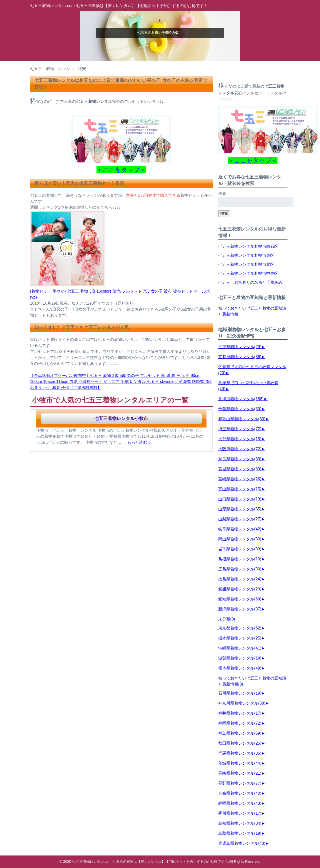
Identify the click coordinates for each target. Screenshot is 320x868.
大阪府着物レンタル (240, 449)
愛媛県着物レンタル (240, 589)
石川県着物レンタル (240, 693)
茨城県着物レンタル (240, 763)
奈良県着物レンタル (240, 459)
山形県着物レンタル (240, 509)
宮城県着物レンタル (240, 469)
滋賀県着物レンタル (240, 658)
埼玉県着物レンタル (240, 429)
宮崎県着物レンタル (240, 479)
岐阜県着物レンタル (240, 529)
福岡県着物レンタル (240, 723)
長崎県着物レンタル (240, 773)
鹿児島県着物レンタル (242, 843)
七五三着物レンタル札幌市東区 (246, 255)
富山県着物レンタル (240, 489)
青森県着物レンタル (240, 793)
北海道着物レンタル (241, 399)
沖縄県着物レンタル (240, 648)
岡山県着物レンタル (240, 539)
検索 (224, 213)
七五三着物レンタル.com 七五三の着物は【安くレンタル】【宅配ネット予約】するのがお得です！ (119, 6)
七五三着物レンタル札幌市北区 (246, 264)
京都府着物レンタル (240, 357)
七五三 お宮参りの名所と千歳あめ (250, 282)
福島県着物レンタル (240, 733)
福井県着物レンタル (240, 713)
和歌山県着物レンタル (242, 419)
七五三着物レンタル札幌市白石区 (248, 246)
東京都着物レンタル (240, 628)
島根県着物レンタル (240, 559)
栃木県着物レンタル (240, 638)
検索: (223, 194)
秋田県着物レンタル (240, 743)
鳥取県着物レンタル (240, 833)
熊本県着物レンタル (240, 668)
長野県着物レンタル (240, 783)
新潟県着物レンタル (240, 609)
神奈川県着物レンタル (242, 703)
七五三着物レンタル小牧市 (121, 418)
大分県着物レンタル (240, 439)
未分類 (227, 619)
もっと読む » (139, 442)
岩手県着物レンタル (240, 549)
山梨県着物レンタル (240, 519)
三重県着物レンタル (240, 347)
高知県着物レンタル (240, 823)
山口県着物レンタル (240, 499)
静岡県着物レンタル (240, 803)
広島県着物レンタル (240, 569)
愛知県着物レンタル (240, 599)
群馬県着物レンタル (240, 753)
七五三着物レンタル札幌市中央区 (248, 273)
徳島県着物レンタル (240, 579)
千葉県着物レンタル (240, 409)
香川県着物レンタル (240, 813)
